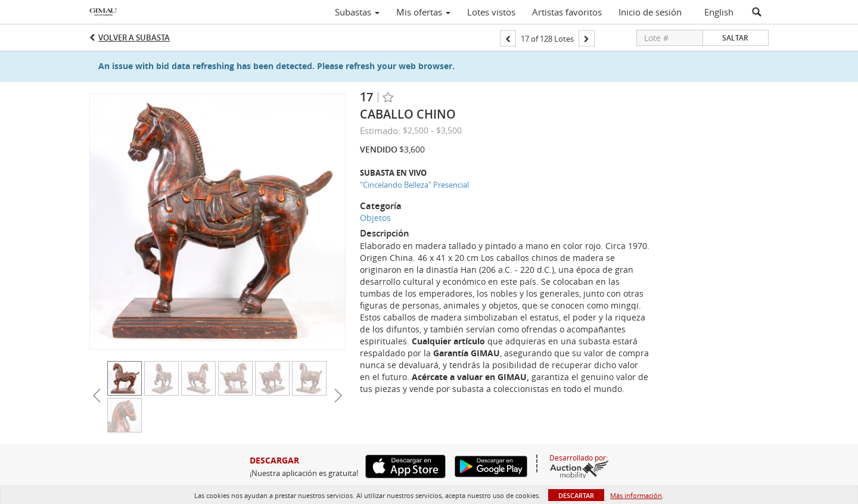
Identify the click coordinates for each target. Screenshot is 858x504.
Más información (636, 495)
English (719, 12)
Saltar (735, 38)
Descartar (576, 495)
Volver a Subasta (134, 38)
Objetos (375, 218)
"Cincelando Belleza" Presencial (414, 185)
